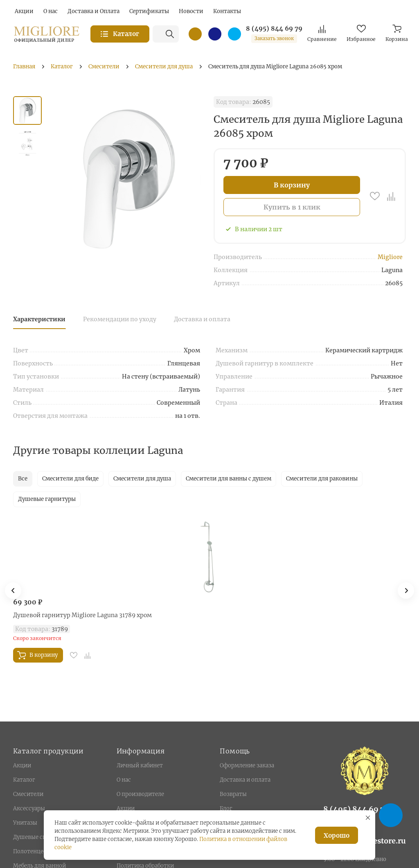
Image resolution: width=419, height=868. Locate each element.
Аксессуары (29, 808)
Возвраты (233, 794)
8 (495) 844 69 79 (274, 29)
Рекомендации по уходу (120, 319)
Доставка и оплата (202, 319)
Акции (22, 765)
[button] (406, 591)
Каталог (24, 780)
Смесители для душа (142, 479)
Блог (226, 808)
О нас (124, 780)
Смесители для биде (70, 479)
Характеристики (39, 319)
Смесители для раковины (322, 479)
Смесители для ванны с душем (229, 479)
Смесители (28, 794)
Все (23, 479)
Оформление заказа (247, 765)
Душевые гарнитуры (47, 499)
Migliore (390, 257)
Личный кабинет (140, 765)
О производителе (140, 794)
